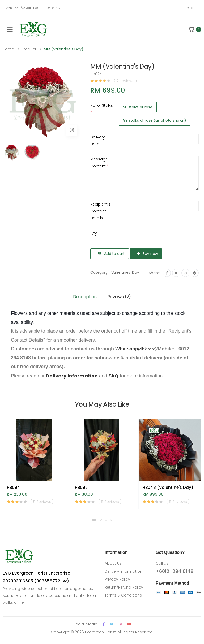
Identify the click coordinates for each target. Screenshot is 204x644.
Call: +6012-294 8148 (40, 8)
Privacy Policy (117, 579)
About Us (113, 563)
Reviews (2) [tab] (119, 297)
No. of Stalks (102, 109)
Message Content (99, 163)
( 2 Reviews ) (125, 81)
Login (192, 8)
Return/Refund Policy (124, 587)
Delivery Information (124, 571)
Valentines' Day (125, 272)
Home (8, 49)
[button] (194, 29)
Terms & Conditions (123, 595)
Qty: (94, 233)
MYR (9, 8)
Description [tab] (85, 297)
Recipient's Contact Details (100, 211)
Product (29, 49)
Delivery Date (98, 141)
